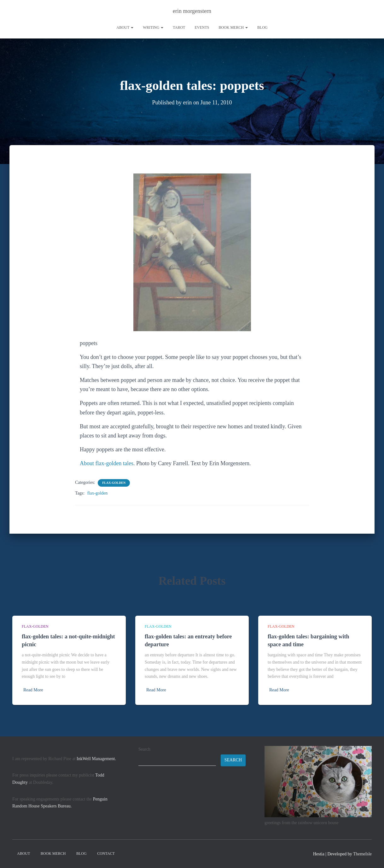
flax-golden (114, 483)
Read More (33, 690)
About (125, 27)
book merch (233, 27)
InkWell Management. (96, 759)
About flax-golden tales (107, 463)
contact (106, 853)
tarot (179, 27)
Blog (262, 27)
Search (144, 749)
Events (202, 27)
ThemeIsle (362, 854)
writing (153, 27)
